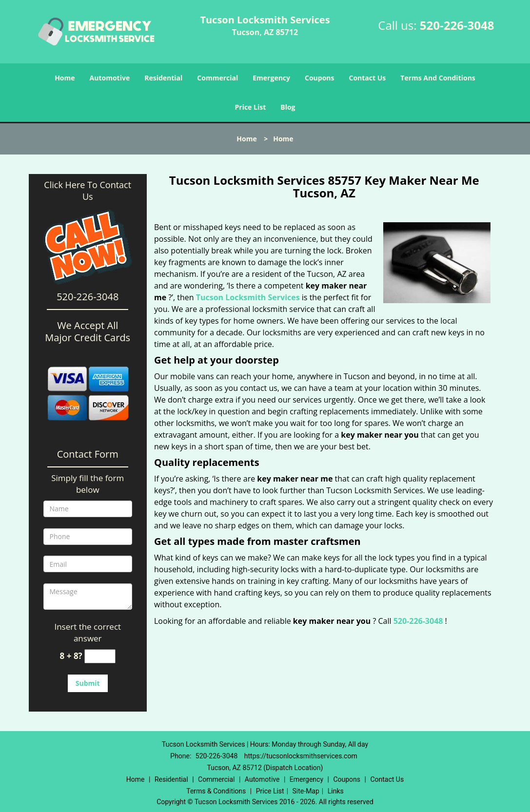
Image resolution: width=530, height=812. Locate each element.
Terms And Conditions (438, 78)
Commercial (217, 78)
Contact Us (368, 78)
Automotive (110, 78)
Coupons (319, 78)
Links (336, 791)
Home (65, 78)
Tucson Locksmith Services (248, 297)
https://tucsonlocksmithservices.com (301, 756)
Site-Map (306, 791)
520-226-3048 (457, 25)
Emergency (271, 78)
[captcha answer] (100, 656)
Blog (288, 107)
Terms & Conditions (216, 791)
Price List (250, 107)
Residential (163, 78)
